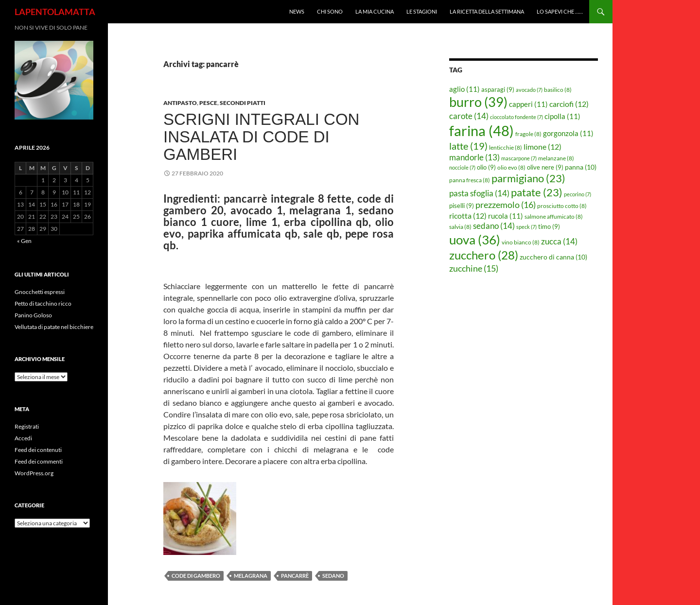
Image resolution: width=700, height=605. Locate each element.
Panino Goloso (33, 315)
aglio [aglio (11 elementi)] (464, 89)
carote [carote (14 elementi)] (469, 116)
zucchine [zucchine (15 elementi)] (474, 268)
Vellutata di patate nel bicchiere (54, 327)
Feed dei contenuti (38, 450)
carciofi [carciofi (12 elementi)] (569, 104)
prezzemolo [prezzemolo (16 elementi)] (506, 205)
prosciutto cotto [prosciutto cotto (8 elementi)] (562, 206)
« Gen (24, 241)
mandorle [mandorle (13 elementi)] (474, 157)
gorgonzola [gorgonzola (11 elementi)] (568, 133)
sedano (333, 576)
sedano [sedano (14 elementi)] (494, 226)
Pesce (208, 103)
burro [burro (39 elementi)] (478, 102)
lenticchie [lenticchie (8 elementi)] (506, 147)
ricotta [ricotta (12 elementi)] (468, 216)
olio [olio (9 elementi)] (486, 167)
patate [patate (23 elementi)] (537, 192)
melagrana (251, 576)
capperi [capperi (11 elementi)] (528, 104)
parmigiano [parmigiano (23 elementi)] (528, 178)
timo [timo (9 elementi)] (549, 226)
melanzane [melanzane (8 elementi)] (556, 158)
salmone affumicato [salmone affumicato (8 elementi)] (554, 216)
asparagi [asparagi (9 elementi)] (498, 89)
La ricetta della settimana (487, 11)
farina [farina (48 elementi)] (481, 130)
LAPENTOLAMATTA (55, 12)
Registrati (27, 426)
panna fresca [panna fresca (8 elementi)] (470, 180)
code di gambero (196, 576)
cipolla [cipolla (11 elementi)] (562, 116)
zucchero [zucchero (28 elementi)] (484, 255)
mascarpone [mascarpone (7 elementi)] (519, 158)
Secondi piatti (243, 103)
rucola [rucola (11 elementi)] (506, 216)
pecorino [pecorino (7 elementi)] (577, 194)
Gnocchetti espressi (40, 292)
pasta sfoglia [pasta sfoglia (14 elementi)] (479, 193)
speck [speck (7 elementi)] (526, 227)
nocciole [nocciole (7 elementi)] (462, 167)
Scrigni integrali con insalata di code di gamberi (261, 137)
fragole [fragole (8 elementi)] (528, 134)
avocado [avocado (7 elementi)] (529, 90)
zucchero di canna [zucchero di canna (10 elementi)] (553, 257)
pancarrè (295, 576)
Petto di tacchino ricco (43, 303)
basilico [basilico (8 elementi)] (558, 90)
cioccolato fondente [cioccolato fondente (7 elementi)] (516, 117)
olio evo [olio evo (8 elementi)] (511, 167)
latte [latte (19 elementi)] (468, 146)
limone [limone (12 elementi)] (542, 147)
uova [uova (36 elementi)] (475, 240)
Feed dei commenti (39, 461)
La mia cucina (375, 11)
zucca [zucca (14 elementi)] (559, 241)
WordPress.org (34, 473)
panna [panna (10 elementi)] (581, 167)
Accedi (23, 438)
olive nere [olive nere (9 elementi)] (545, 167)
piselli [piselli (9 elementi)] (462, 206)
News (297, 11)
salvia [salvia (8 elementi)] (460, 227)
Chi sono (330, 11)
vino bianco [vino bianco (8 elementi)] (521, 242)
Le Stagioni (422, 11)
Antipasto (180, 103)
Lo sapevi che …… (560, 11)
